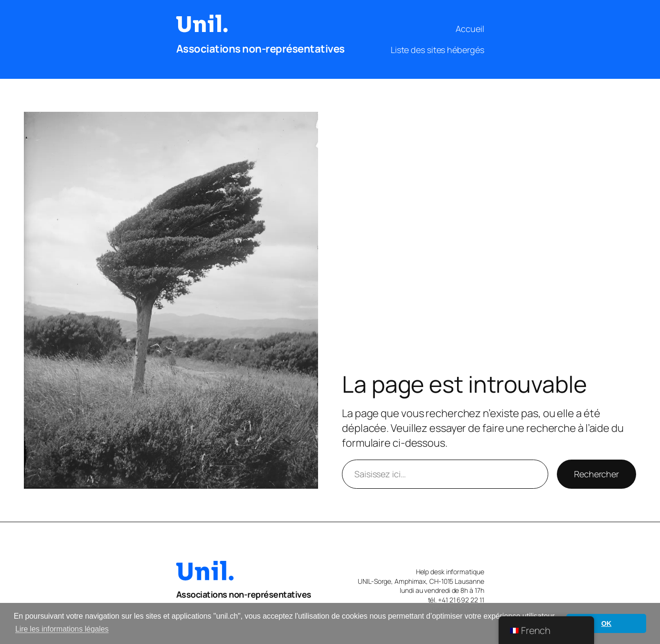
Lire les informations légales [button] (62, 629)
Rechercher (596, 474)
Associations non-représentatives (261, 49)
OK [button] (606, 623)
